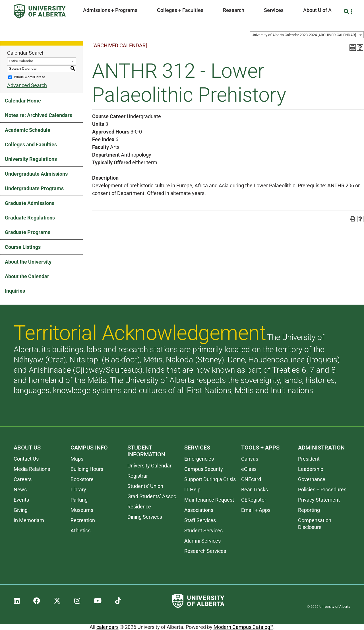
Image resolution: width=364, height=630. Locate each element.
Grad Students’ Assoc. (152, 496)
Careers (23, 479)
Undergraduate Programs (34, 188)
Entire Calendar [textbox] (21, 61)
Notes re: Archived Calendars (39, 115)
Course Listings (23, 247)
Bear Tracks (255, 490)
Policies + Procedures (322, 490)
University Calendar (149, 466)
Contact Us (26, 459)
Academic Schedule (28, 130)
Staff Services (200, 520)
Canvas (250, 459)
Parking (79, 500)
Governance (312, 479)
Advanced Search (27, 85)
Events (21, 500)
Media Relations (32, 469)
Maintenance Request (209, 500)
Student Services (203, 531)
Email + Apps (256, 510)
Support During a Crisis (210, 479)
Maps (77, 459)
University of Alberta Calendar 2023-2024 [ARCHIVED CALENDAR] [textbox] (304, 35)
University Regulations (31, 159)
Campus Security (204, 469)
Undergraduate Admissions (36, 174)
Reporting (309, 510)
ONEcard (251, 479)
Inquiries (15, 291)
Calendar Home (23, 101)
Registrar (138, 476)
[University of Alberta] (40, 11)
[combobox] (307, 35)
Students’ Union (145, 486)
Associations (199, 510)
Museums (82, 510)
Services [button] (274, 10)
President (309, 459)
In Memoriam (29, 520)
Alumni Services (202, 541)
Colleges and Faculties (31, 144)
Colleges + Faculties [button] (180, 10)
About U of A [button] (317, 10)
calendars (107, 627)
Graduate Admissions (30, 203)
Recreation (83, 520)
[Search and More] (347, 12)
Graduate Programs (28, 232)
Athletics (80, 531)
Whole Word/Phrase (29, 77)
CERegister (254, 500)
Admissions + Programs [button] (110, 10)
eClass (249, 469)
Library (78, 490)
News (20, 490)
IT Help (192, 490)
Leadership (311, 469)
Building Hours (87, 469)
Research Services (205, 551)
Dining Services (145, 517)
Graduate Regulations (30, 218)
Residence (139, 507)
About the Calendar (27, 276)
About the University (28, 262)
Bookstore (82, 479)
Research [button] (234, 10)
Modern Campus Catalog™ (243, 627)
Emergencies (199, 459)
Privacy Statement (319, 500)
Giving (21, 510)
